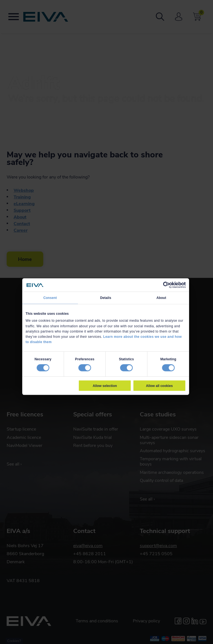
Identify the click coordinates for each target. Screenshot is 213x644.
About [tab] (161, 298)
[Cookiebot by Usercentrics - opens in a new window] (166, 285)
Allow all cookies (159, 386)
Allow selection (105, 386)
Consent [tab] (50, 298)
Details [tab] (106, 298)
